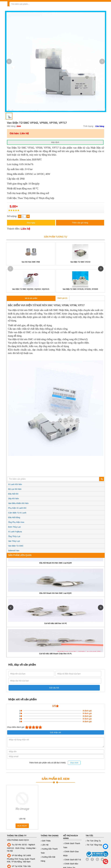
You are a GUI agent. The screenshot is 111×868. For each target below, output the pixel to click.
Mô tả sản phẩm (31, 298)
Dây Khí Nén (14, 499)
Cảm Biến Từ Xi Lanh (17, 513)
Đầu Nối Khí (13, 494)
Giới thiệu (46, 841)
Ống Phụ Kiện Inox (16, 522)
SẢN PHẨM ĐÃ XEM (56, 779)
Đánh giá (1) (62, 298)
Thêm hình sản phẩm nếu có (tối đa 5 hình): (55, 763)
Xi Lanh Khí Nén (15, 484)
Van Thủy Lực (14, 541)
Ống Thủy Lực (14, 536)
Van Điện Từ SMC (16, 546)
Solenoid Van (14, 551)
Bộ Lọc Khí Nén (15, 489)
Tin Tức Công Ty (93, 841)
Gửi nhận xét (56, 732)
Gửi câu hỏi (54, 688)
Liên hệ (45, 845)
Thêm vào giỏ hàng (80, 223)
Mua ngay (31, 223)
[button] (102, 61)
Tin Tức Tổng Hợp (94, 845)
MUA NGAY (22, 826)
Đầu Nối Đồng (14, 517)
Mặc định (55, 142)
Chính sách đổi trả (72, 860)
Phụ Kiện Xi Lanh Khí (17, 508)
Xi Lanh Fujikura (15, 532)
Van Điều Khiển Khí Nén (18, 503)
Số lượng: (12, 216)
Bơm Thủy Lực (15, 527)
